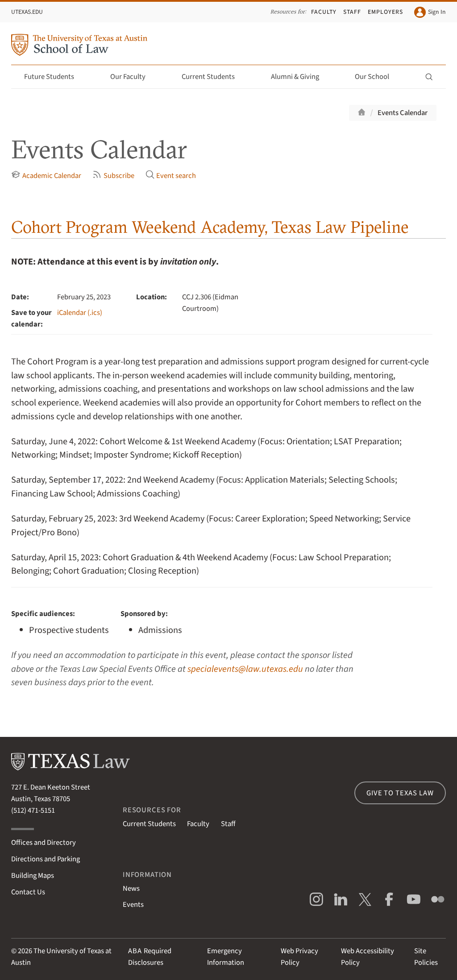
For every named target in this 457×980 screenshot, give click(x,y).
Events (133, 905)
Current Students (213, 77)
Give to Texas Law (400, 793)
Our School (377, 77)
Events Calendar (403, 113)
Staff (352, 12)
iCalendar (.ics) (80, 313)
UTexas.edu (27, 12)
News (131, 889)
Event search (171, 176)
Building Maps (33, 876)
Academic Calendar (46, 176)
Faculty (324, 12)
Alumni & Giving (300, 77)
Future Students (54, 77)
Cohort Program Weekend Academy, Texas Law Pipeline (210, 227)
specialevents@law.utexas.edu (245, 669)
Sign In (430, 12)
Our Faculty (133, 77)
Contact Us (28, 892)
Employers (385, 12)
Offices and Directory (44, 843)
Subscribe (113, 176)
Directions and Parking (46, 859)
